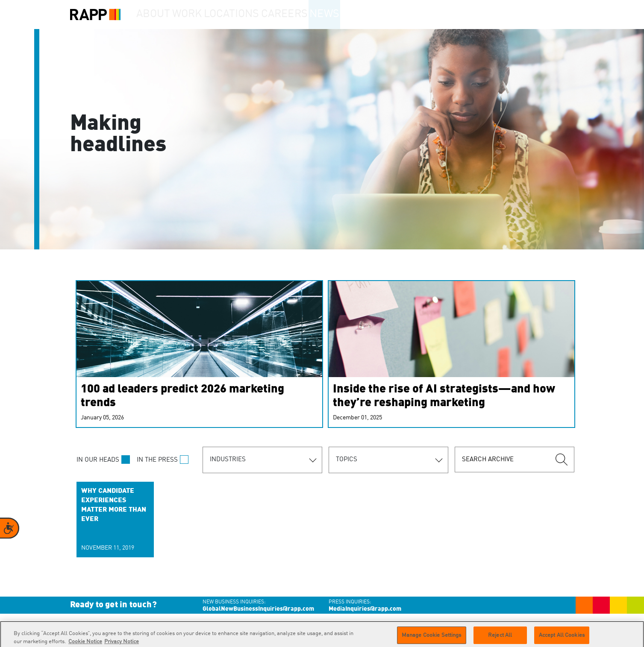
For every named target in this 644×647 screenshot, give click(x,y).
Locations (252, 15)
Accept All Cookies (562, 638)
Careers (306, 15)
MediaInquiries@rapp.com (365, 609)
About (158, 15)
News (353, 15)
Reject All (500, 638)
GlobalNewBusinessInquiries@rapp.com (258, 609)
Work (202, 15)
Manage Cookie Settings (432, 638)
